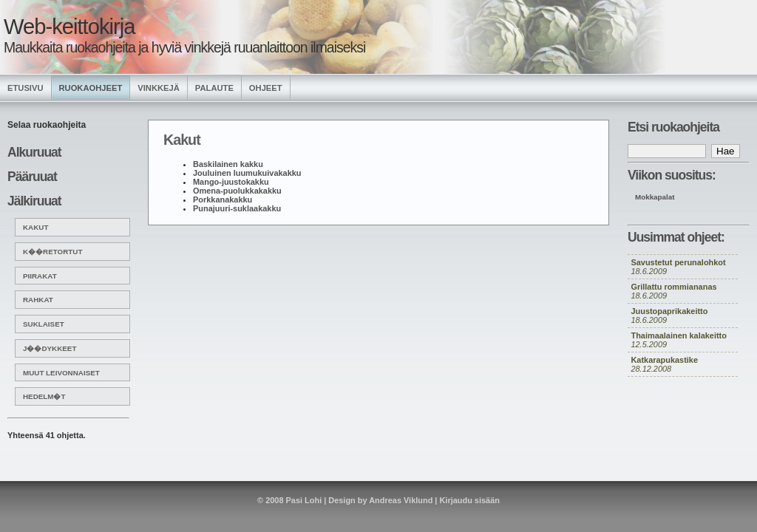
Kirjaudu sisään (469, 500)
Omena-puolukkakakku (237, 191)
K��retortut (52, 252)
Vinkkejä (159, 88)
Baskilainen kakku (228, 164)
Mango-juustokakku (231, 182)
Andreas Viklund (401, 500)
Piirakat (40, 276)
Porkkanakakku (223, 199)
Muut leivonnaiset (61, 373)
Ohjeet (266, 88)
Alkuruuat (34, 152)
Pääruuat (32, 177)
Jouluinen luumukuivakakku (247, 173)
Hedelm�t (44, 396)
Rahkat (38, 300)
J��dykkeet (50, 348)
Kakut (35, 227)
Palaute (214, 88)
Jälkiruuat (34, 201)
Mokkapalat (655, 197)
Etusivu (26, 88)
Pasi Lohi (304, 500)
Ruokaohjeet (91, 88)
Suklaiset (44, 324)
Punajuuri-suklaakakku (237, 208)
